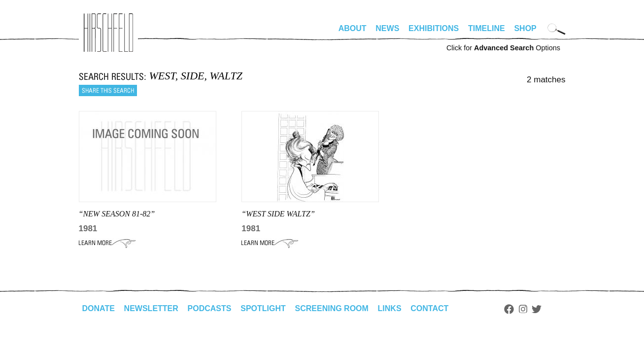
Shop (525, 28)
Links (390, 308)
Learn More (107, 243)
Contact (429, 308)
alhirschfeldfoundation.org (108, 33)
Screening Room (332, 308)
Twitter (537, 309)
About (353, 28)
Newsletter (151, 308)
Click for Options (503, 48)
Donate (99, 308)
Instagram (523, 309)
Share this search (108, 90)
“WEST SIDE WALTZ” (278, 214)
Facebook (509, 309)
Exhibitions (434, 28)
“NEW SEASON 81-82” (117, 214)
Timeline (487, 28)
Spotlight (263, 308)
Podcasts (210, 308)
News (387, 28)
